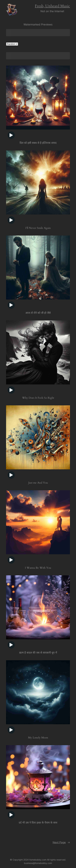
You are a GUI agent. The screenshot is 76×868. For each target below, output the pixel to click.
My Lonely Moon (38, 738)
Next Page (61, 843)
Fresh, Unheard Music (52, 6)
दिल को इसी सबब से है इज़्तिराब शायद (38, 143)
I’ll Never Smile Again (38, 228)
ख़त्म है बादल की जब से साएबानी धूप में (38, 653)
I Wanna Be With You (38, 568)
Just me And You (38, 483)
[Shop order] (12, 44)
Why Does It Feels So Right (38, 398)
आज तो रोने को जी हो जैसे (38, 313)
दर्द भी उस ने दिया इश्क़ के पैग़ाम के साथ (38, 823)
